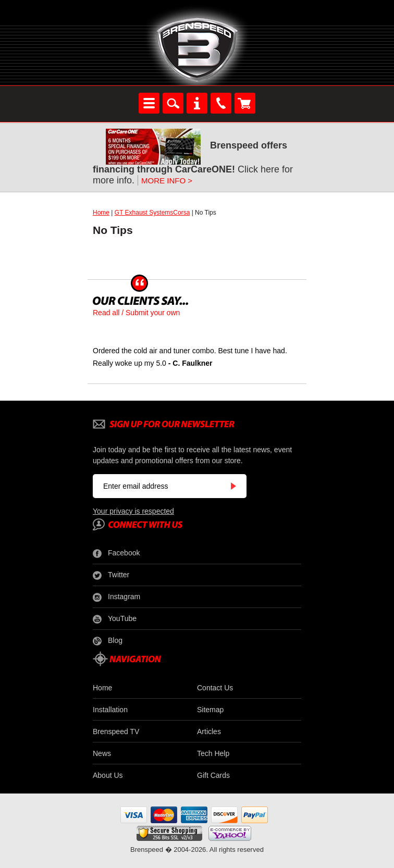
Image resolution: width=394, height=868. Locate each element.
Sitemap (210, 710)
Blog (108, 641)
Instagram (116, 597)
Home (101, 213)
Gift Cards (213, 775)
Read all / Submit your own (136, 313)
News (102, 753)
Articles (209, 731)
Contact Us (215, 688)
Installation (110, 710)
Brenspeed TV (116, 731)
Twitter (111, 575)
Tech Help (213, 753)
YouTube (115, 619)
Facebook (116, 553)
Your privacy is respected (133, 511)
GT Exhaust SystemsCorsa (152, 213)
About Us (108, 775)
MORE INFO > (167, 181)
